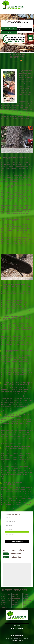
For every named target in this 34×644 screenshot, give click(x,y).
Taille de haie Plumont (6, 595)
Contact (9, 32)
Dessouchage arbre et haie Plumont (6, 601)
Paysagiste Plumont (16, 599)
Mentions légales (17, 641)
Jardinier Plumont (15, 604)
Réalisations (9, 29)
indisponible (14, 18)
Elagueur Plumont (26, 595)
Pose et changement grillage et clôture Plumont (28, 603)
